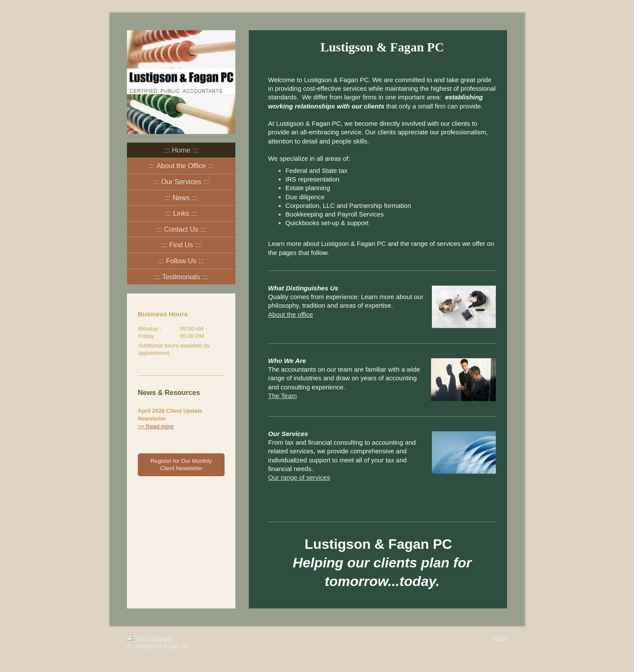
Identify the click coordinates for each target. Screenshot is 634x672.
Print (138, 639)
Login (500, 638)
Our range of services (299, 477)
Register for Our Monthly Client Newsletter (181, 465)
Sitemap (163, 639)
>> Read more (156, 426)
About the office (291, 314)
